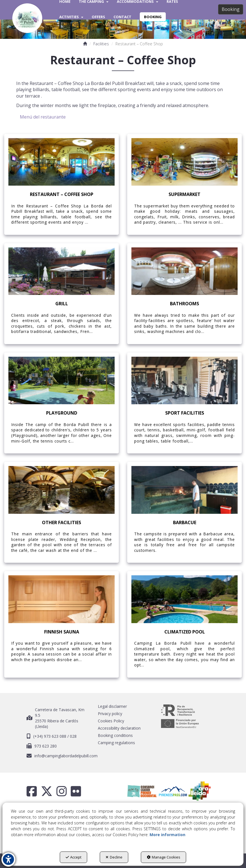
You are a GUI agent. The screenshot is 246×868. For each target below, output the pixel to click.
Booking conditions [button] (115, 735)
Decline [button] (114, 857)
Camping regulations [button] (116, 743)
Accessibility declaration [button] (119, 728)
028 (73, 736)
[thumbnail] (61, 184)
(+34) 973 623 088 (50, 736)
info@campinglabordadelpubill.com (66, 756)
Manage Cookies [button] (164, 857)
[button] (27, 18)
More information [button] (167, 835)
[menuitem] (71, 17)
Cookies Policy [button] (111, 721)
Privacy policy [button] (110, 714)
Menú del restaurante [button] (43, 117)
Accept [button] (74, 857)
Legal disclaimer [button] (112, 706)
